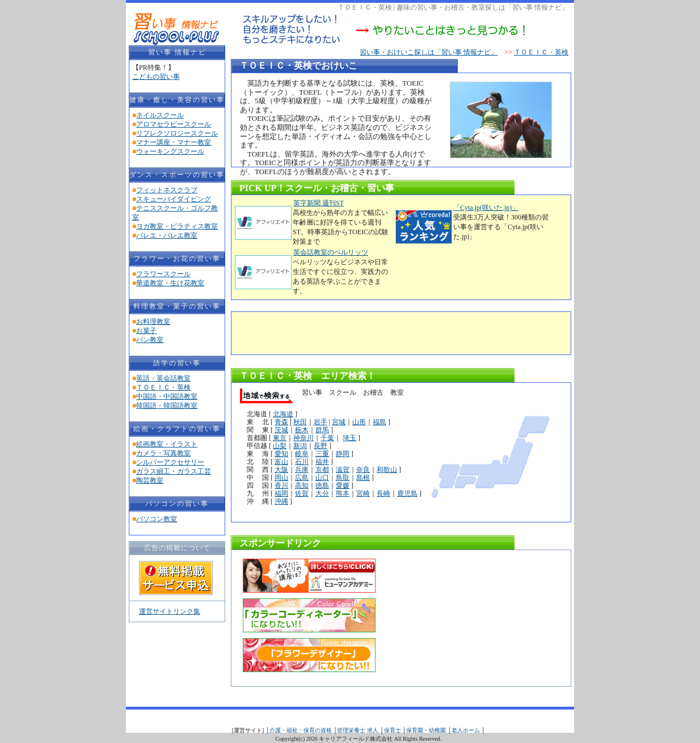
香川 (281, 486)
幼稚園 (437, 730)
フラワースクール (163, 274)
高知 (302, 486)
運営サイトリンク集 (170, 611)
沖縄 (281, 501)
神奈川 (303, 438)
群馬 (322, 430)
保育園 (415, 730)
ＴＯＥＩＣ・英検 (163, 387)
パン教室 (150, 340)
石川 (302, 462)
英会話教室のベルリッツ (330, 252)
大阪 (281, 470)
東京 (280, 438)
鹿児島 (407, 493)
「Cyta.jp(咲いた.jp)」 (486, 208)
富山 (281, 462)
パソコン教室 (157, 519)
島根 (363, 478)
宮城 (339, 422)
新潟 (300, 446)
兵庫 (302, 470)
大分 (322, 493)
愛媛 (343, 486)
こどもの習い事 (156, 77)
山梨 (280, 446)
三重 (322, 454)
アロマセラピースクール (174, 124)
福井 (322, 462)
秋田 (300, 422)
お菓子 (146, 331)
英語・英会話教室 (163, 378)
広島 (302, 478)
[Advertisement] (370, 332)
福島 (379, 422)
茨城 (281, 430)
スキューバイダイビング (174, 199)
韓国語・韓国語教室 (167, 406)
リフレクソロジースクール (177, 133)
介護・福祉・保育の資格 (301, 730)
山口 (322, 478)
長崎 (383, 493)
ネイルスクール (160, 115)
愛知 (281, 454)
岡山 (281, 478)
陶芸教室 (150, 480)
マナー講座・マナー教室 (174, 142)
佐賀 (302, 493)
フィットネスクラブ (167, 190)
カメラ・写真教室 (163, 453)
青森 (281, 422)
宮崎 (363, 493)
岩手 (321, 422)
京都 (322, 470)
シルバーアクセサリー (170, 462)
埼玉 (349, 438)
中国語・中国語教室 (167, 396)
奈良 (363, 470)
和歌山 (387, 470)
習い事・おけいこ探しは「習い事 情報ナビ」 (429, 52)
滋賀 (343, 470)
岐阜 (302, 454)
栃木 (302, 430)
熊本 (343, 493)
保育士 (393, 730)
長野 (321, 446)
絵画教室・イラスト (167, 444)
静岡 (343, 454)
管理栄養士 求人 (358, 730)
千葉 (327, 438)
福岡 (281, 493)
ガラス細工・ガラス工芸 (174, 471)
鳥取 (343, 478)
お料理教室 (153, 322)
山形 (359, 422)
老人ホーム (466, 730)
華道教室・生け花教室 (170, 283)
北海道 (283, 414)
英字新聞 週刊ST (318, 203)
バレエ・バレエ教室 (167, 235)
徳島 (322, 486)
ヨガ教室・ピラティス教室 (177, 226)
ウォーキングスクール (170, 151)
